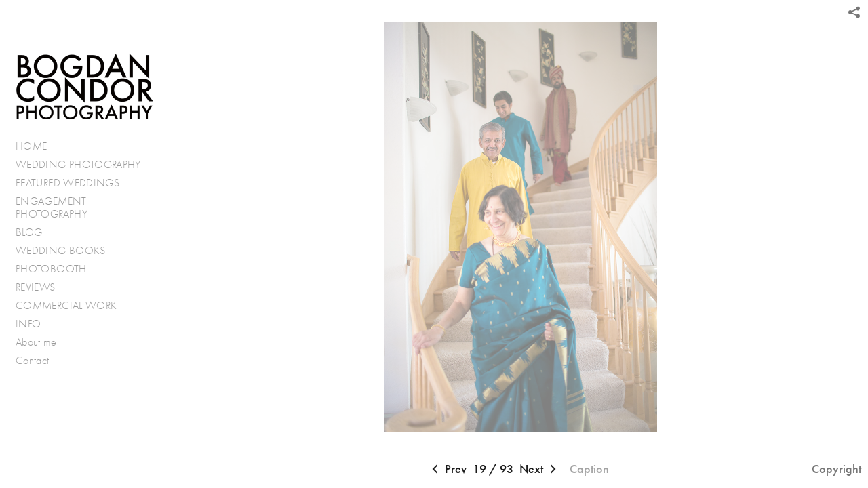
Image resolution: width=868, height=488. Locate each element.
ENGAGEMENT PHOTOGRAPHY (52, 208)
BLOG (29, 232)
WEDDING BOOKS (61, 250)
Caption (589, 469)
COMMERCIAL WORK (66, 305)
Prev (448, 470)
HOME (31, 146)
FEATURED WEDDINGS (75, 183)
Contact (33, 360)
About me (36, 342)
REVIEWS (36, 287)
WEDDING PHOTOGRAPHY (78, 164)
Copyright (836, 469)
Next (539, 470)
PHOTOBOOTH (51, 269)
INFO (35, 324)
